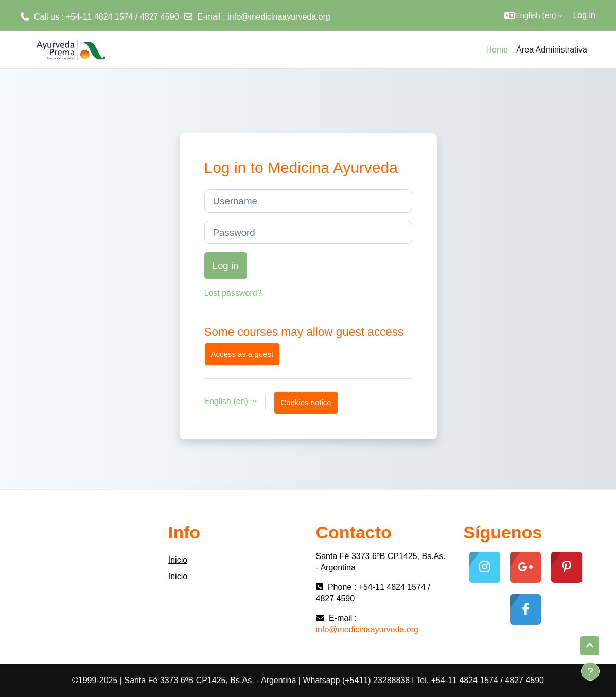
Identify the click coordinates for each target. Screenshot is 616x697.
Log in (584, 15)
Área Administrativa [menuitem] (552, 50)
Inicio (178, 560)
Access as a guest (242, 354)
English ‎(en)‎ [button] (227, 401)
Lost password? (233, 293)
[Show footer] (590, 671)
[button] (533, 15)
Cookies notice (306, 402)
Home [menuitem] (497, 50)
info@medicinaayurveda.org (279, 17)
